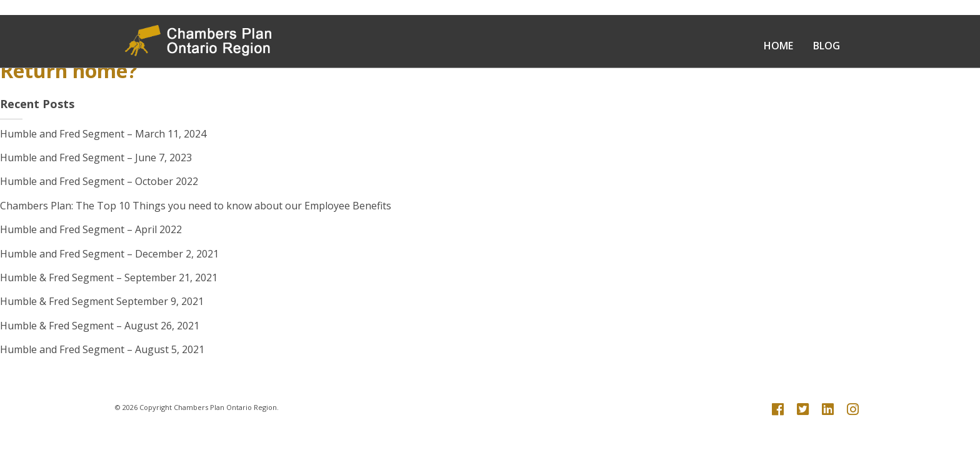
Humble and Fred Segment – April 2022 (91, 229)
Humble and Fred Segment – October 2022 (99, 181)
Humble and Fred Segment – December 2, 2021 (109, 254)
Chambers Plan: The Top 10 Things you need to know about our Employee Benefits (196, 206)
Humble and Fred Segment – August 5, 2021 (102, 349)
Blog (827, 46)
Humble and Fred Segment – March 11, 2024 (103, 134)
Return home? (69, 70)
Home (778, 46)
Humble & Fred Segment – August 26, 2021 (100, 326)
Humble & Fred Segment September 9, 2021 (102, 301)
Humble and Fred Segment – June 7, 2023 (96, 157)
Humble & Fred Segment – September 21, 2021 (109, 277)
